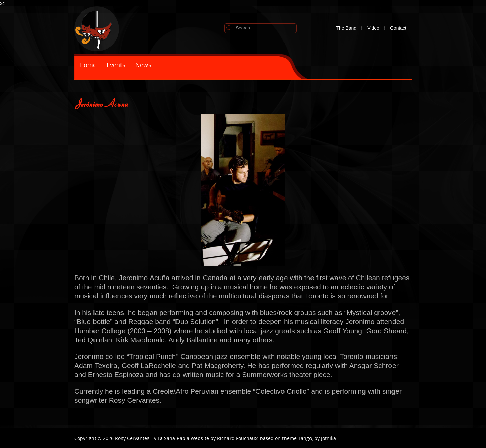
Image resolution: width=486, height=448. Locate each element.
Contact (398, 28)
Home (88, 65)
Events (116, 65)
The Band (346, 28)
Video (373, 28)
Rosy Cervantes (132, 438)
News (143, 65)
